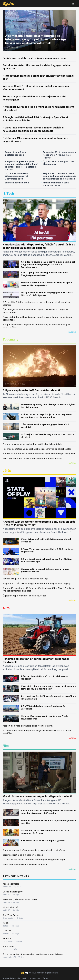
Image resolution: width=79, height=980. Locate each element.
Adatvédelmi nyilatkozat (14, 978)
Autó (6, 608)
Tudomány (10, 339)
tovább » (72, 332)
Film (6, 746)
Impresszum (35, 978)
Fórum (46, 978)
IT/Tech (8, 193)
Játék (7, 471)
